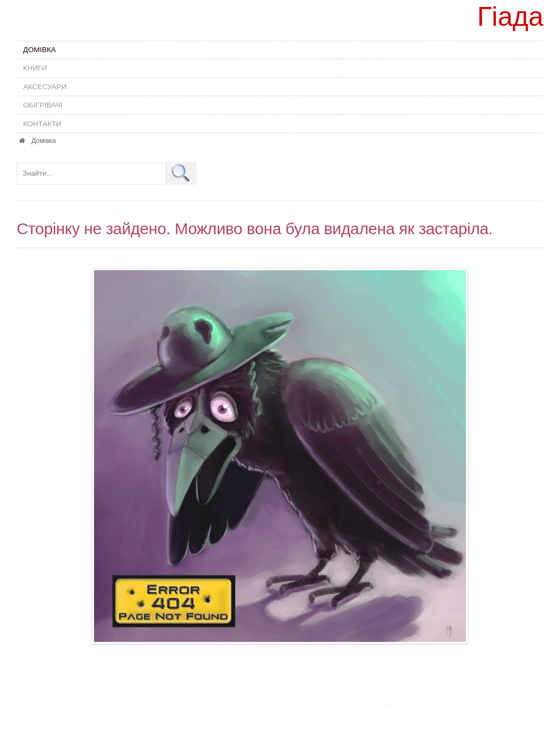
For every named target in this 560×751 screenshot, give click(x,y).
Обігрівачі (43, 105)
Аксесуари (45, 87)
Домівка (40, 50)
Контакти (42, 124)
